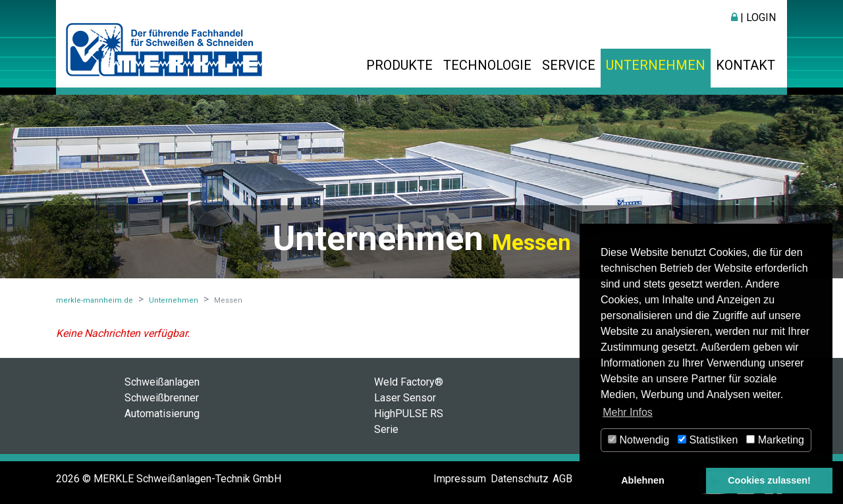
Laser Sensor (405, 398)
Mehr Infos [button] (628, 412)
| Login (753, 17)
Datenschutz (520, 479)
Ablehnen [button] (643, 480)
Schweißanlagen (162, 382)
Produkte (399, 65)
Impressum (460, 479)
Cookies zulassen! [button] (769, 480)
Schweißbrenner (162, 398)
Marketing (775, 440)
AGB (562, 479)
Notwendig (639, 440)
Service (569, 65)
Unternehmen (656, 65)
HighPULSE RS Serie (409, 421)
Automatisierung (162, 414)
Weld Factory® (409, 382)
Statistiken (708, 440)
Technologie (487, 65)
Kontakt (746, 65)
